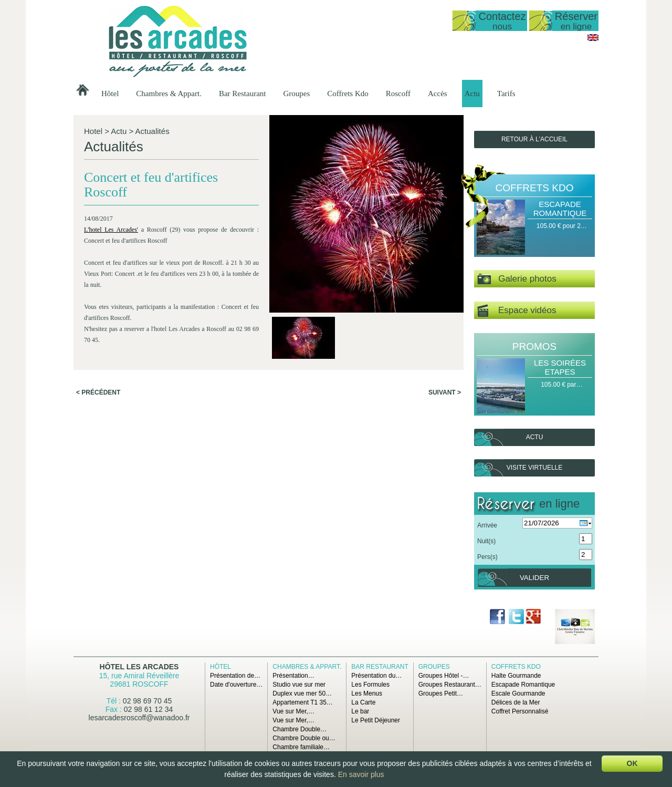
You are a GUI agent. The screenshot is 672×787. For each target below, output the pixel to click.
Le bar (360, 711)
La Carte (363, 702)
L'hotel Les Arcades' (111, 230)
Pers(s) (487, 557)
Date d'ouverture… (236, 685)
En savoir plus (361, 774)
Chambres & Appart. (169, 94)
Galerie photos (517, 279)
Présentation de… (235, 676)
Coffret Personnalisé (520, 711)
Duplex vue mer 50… (302, 693)
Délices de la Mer (516, 702)
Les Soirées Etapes (560, 367)
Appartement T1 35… (303, 702)
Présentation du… (376, 676)
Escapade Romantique (560, 209)
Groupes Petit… (441, 693)
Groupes (296, 94)
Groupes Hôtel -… (444, 676)
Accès (438, 94)
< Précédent (98, 392)
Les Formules (370, 685)
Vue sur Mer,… (293, 711)
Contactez (502, 21)
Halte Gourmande (516, 676)
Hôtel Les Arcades (139, 667)
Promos (534, 346)
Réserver (576, 21)
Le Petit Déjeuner (376, 720)
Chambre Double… (300, 729)
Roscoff (398, 94)
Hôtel (110, 94)
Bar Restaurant (243, 94)
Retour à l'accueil (534, 139)
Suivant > (445, 392)
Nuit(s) (486, 541)
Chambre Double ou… (304, 738)
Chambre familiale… (301, 747)
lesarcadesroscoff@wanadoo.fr (139, 718)
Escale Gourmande (518, 693)
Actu (472, 94)
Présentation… (293, 676)
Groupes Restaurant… (450, 685)
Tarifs (506, 94)
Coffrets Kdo (348, 94)
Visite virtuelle (534, 468)
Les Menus (367, 693)
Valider (534, 578)
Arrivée (487, 525)
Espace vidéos (517, 311)
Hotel (93, 131)
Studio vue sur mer (299, 685)
